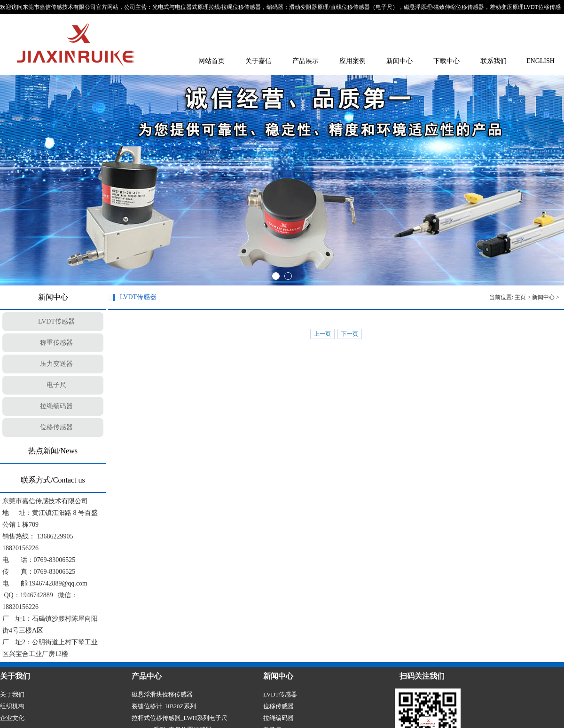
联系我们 (493, 61)
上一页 (322, 334)
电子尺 (56, 385)
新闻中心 (399, 61)
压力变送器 (56, 364)
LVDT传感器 (56, 321)
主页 (520, 297)
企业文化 (12, 718)
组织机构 (12, 706)
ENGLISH (540, 61)
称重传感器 (56, 343)
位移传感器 (56, 427)
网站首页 (211, 61)
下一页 (350, 334)
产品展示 (305, 61)
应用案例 (352, 61)
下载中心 (446, 61)
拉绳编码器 (56, 406)
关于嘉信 (258, 61)
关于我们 (12, 694)
